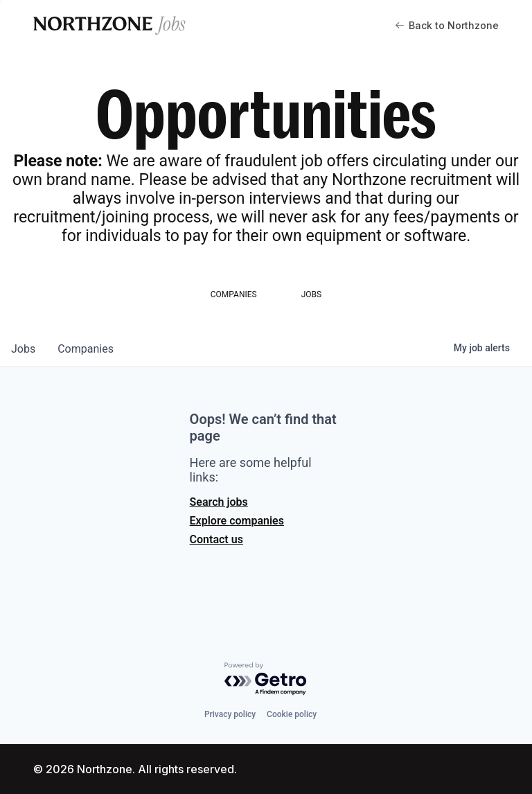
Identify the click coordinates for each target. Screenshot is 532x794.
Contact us (216, 539)
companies (86, 349)
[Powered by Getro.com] (266, 679)
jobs (23, 349)
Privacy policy (230, 714)
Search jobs (219, 502)
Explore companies (237, 521)
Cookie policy (292, 714)
